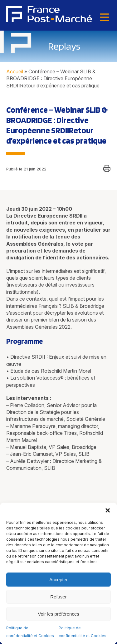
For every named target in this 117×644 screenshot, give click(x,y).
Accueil (15, 71)
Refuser (58, 597)
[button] (108, 510)
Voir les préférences (58, 614)
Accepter (58, 580)
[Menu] (105, 18)
